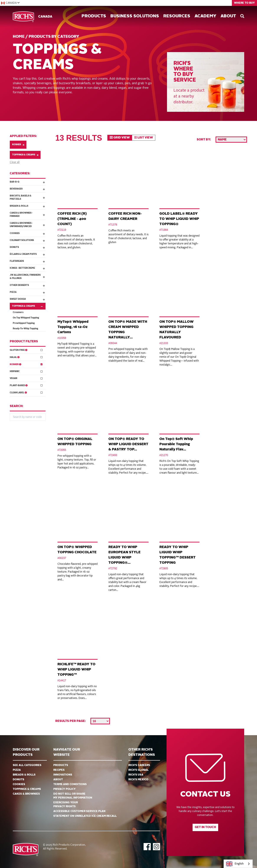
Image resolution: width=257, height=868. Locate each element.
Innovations (63, 775)
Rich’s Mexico (138, 780)
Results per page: (70, 721)
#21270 (164, 455)
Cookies (27, 234)
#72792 (113, 568)
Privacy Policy (65, 789)
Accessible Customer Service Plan (79, 811)
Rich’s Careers (139, 765)
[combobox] (238, 864)
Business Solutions (135, 16)
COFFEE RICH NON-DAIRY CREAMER (125, 216)
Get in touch (205, 827)
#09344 (113, 343)
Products (94, 16)
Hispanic (26, 371)
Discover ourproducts (26, 752)
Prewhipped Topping (24, 323)
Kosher (18, 145)
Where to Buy (244, 3)
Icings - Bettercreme (27, 268)
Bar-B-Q (27, 182)
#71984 (164, 230)
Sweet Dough (27, 299)
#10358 (62, 338)
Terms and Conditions (70, 784)
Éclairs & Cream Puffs (27, 254)
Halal (26, 357)
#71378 (113, 225)
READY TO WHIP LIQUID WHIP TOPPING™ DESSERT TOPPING (178, 555)
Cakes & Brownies (26, 794)
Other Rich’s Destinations (142, 752)
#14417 (62, 680)
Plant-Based (26, 385)
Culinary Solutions (27, 240)
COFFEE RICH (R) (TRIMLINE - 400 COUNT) (72, 219)
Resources (177, 16)
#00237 (62, 558)
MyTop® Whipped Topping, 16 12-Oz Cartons (73, 327)
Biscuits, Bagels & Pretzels (27, 197)
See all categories (27, 765)
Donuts (27, 247)
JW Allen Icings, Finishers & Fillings (27, 277)
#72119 (62, 230)
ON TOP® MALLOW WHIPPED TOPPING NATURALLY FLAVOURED (177, 330)
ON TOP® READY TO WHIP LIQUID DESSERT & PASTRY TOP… (128, 444)
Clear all (15, 162)
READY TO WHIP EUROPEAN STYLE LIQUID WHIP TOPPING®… (124, 555)
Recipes (59, 770)
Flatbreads (27, 261)
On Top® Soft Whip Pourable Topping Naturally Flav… (176, 444)
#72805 (164, 568)
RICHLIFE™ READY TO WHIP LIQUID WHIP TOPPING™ (76, 670)
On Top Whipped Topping (26, 318)
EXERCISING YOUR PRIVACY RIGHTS (66, 805)
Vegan (26, 378)
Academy (205, 16)
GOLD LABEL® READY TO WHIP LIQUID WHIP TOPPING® (179, 219)
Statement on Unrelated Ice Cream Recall (85, 816)
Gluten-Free (26, 350)
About (228, 16)
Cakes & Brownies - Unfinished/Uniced (27, 225)
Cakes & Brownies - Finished (27, 215)
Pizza (27, 292)
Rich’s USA (136, 775)
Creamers (18, 312)
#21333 (164, 343)
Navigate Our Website (67, 752)
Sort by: (204, 140)
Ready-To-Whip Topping (25, 329)
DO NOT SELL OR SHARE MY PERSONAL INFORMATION (73, 796)
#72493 (113, 455)
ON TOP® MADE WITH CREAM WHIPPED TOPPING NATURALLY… (128, 330)
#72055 (62, 450)
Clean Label (26, 392)
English (235, 864)
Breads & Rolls (27, 206)
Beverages (27, 189)
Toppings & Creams (25, 155)
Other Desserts (27, 285)
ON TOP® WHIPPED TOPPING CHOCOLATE (77, 550)
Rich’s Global (138, 770)
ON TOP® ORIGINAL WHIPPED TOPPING (75, 442)
